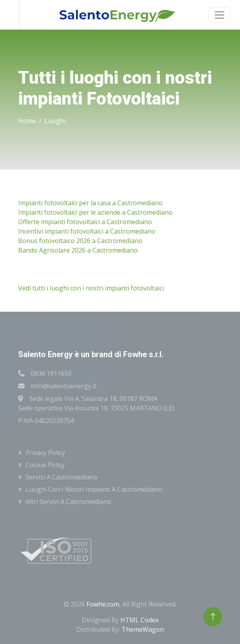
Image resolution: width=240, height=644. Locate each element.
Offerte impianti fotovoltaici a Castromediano (85, 222)
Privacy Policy (45, 453)
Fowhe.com (103, 604)
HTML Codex (140, 620)
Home (27, 121)
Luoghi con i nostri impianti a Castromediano (94, 489)
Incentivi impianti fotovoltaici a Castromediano (87, 231)
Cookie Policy (45, 465)
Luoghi (55, 121)
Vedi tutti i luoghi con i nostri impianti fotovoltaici (91, 288)
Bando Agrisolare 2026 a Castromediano (78, 250)
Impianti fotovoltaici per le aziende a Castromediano (95, 212)
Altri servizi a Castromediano (68, 502)
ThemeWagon (143, 629)
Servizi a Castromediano (62, 477)
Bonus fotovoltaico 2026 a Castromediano (80, 241)
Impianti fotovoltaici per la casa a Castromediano (90, 203)
